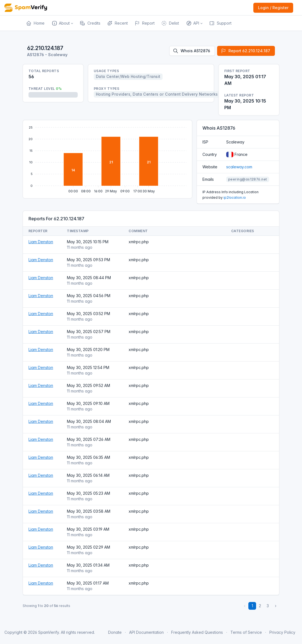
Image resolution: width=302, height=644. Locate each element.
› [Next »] (276, 606)
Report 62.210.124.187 (245, 51)
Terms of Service (246, 632)
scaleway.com (239, 167)
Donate (115, 632)
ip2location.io (235, 197)
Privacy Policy (282, 632)
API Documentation (146, 632)
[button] (62, 23)
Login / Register (273, 8)
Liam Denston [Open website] (41, 242)
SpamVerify (49, 632)
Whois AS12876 (192, 51)
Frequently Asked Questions (197, 632)
